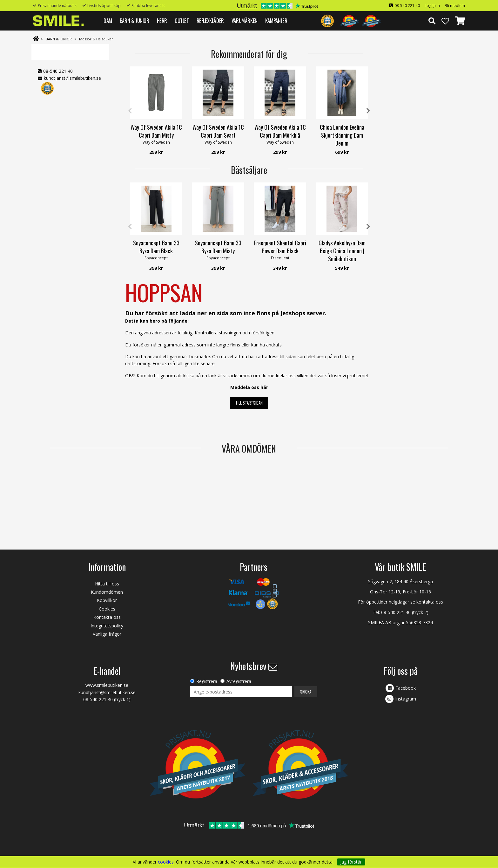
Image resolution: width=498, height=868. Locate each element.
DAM (108, 21)
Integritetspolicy (107, 626)
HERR (162, 21)
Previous (130, 111)
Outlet (182, 21)
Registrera (207, 681)
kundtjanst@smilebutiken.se (72, 78)
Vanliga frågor (107, 634)
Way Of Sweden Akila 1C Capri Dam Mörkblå (280, 131)
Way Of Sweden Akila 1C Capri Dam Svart (218, 131)
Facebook (406, 688)
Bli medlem (455, 6)
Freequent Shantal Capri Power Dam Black (280, 247)
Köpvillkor (107, 600)
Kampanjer (276, 21)
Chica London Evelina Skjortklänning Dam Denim (342, 135)
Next (368, 111)
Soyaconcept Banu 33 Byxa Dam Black (156, 247)
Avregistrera (239, 681)
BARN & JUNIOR (135, 21)
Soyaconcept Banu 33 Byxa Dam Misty (218, 247)
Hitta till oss (107, 584)
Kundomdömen (107, 592)
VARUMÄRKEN (245, 21)
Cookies (107, 609)
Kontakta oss (107, 617)
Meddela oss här (249, 387)
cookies (166, 862)
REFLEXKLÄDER (210, 21)
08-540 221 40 (407, 6)
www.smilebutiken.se (107, 685)
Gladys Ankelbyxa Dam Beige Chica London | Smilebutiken (342, 251)
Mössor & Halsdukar (96, 39)
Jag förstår (351, 862)
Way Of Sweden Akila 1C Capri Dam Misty (156, 131)
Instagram (406, 699)
